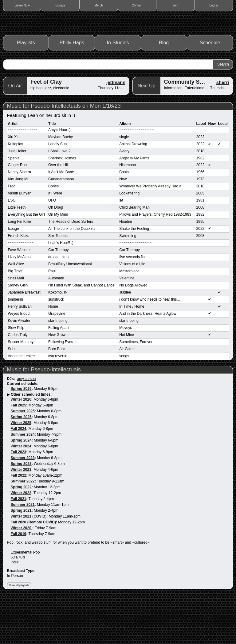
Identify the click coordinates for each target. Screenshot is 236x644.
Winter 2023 (21, 514)
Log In (214, 5)
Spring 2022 (21, 531)
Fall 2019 (19, 578)
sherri (223, 126)
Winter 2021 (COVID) (29, 560)
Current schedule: (23, 428)
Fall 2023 (19, 496)
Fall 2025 (19, 450)
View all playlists (19, 630)
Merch (99, 5)
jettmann (116, 126)
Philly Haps (72, 87)
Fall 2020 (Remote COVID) (33, 566)
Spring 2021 (21, 554)
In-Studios (118, 87)
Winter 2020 (22, 572)
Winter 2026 (21, 444)
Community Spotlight (192, 126)
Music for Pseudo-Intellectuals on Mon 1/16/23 (64, 150)
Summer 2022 (23, 525)
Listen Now (22, 5)
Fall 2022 (19, 519)
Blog (164, 87)
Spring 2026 (21, 433)
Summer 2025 (23, 455)
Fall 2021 (19, 543)
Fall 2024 (19, 473)
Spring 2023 (21, 508)
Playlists (26, 87)
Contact (137, 5)
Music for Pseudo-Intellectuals (44, 414)
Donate (60, 5)
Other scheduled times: (31, 439)
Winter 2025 (21, 467)
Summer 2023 (23, 502)
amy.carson (26, 423)
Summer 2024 (23, 478)
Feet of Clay (46, 126)
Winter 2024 (21, 490)
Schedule (210, 87)
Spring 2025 (21, 461)
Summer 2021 (23, 549)
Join (175, 5)
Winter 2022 (21, 537)
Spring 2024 (21, 484)
